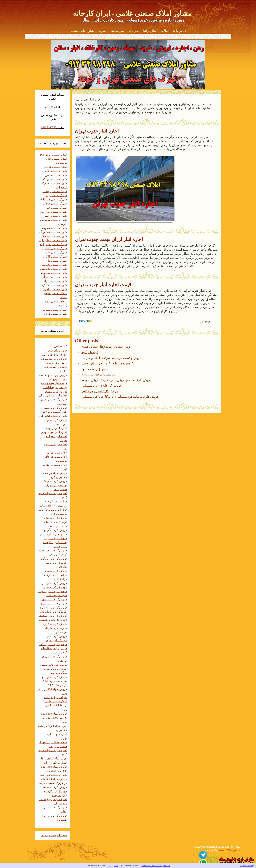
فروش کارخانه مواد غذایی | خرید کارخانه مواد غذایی (55, 575)
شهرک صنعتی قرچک (55, 314)
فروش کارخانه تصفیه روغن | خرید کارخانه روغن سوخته (116, 380)
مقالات (165, 31)
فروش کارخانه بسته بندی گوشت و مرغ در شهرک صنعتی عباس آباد (53, 412)
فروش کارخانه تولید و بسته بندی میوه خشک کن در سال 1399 (54, 681)
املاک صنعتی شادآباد (55, 167)
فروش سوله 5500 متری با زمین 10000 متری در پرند (53, 718)
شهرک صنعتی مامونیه (55, 265)
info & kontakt (247, 865)
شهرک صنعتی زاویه (56, 216)
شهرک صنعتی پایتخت (55, 191)
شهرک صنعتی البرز (56, 175)
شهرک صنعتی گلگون (55, 257)
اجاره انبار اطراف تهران (53, 395)
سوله (102, 31)
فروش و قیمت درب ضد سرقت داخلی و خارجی (112, 358)
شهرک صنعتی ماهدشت (54, 269)
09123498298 (49, 127)
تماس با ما (180, 31)
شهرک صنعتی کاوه (56, 253)
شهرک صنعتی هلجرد (55, 289)
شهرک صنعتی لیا (57, 261)
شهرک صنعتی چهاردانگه (53, 199)
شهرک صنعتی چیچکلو (55, 204)
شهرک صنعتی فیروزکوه (53, 244)
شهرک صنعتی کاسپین (55, 248)
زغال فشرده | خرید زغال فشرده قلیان (106, 347)
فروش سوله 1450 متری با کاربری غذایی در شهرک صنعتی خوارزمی (53, 771)
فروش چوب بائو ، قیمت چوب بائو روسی (107, 363)
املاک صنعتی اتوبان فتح (53, 155)
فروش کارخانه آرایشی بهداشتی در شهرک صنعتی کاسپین (54, 485)
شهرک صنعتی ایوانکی (54, 179)
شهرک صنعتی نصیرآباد (54, 277)
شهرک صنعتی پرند (56, 195)
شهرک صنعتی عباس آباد (53, 240)
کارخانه (133, 31)
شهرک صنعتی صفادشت (53, 236)
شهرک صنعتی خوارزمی (53, 212)
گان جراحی (60, 347)
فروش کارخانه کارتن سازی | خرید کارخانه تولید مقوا (55, 628)
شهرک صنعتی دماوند (55, 310)
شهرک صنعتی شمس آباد (53, 232)
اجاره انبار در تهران (56, 428)
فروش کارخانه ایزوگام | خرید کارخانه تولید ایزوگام (53, 563)
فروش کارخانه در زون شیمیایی (101, 386)
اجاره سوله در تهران (55, 453)
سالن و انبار (149, 31)
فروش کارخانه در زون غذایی (100, 391)
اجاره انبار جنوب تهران (54, 432)
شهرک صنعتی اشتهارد (54, 171)
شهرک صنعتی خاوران (55, 208)
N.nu (116, 865)
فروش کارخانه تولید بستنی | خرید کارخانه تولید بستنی (55, 542)
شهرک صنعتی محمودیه (54, 273)
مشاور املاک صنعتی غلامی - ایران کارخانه (132, 14)
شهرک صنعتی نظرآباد (55, 281)
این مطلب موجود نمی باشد (99, 374)
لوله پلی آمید (90, 352)
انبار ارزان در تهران (56, 391)
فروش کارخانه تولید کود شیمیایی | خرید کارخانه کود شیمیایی (120, 397)
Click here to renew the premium (156, 865)
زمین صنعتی (117, 31)
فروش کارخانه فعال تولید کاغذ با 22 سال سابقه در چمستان (55, 522)
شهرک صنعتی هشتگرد (54, 285)
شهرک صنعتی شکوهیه (54, 228)
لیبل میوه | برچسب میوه (97, 369)
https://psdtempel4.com (54, 835)
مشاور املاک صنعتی (83, 31)
